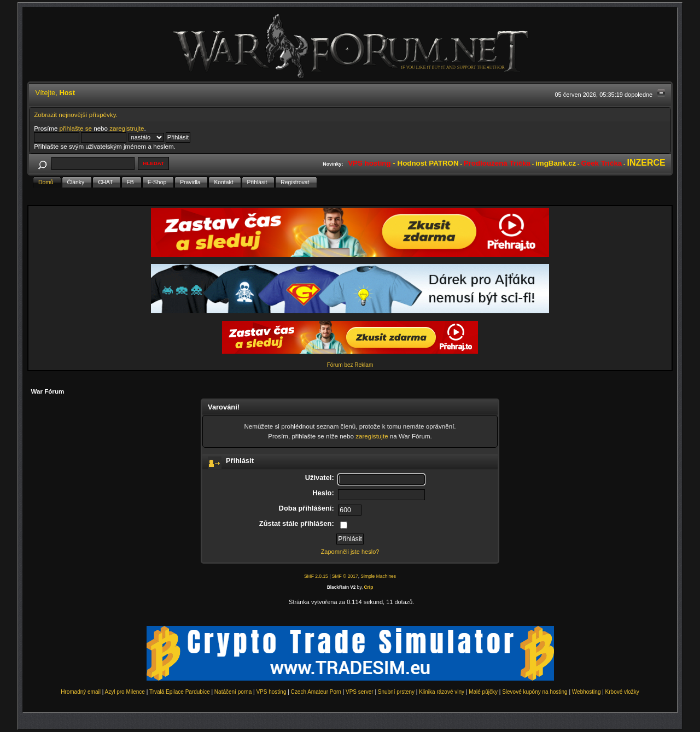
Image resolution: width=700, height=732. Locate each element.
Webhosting (587, 692)
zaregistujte (372, 436)
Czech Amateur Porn (316, 692)
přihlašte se (76, 128)
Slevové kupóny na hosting (535, 692)
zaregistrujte (127, 128)
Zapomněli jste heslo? (350, 552)
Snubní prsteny (396, 692)
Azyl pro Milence (125, 692)
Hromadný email (81, 692)
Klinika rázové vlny (442, 692)
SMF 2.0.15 (316, 576)
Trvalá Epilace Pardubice (180, 692)
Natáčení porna (233, 692)
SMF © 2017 (345, 576)
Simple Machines (378, 576)
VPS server (360, 692)
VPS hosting (271, 692)
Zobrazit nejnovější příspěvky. (76, 115)
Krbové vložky (622, 692)
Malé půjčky (483, 692)
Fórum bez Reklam (350, 365)
